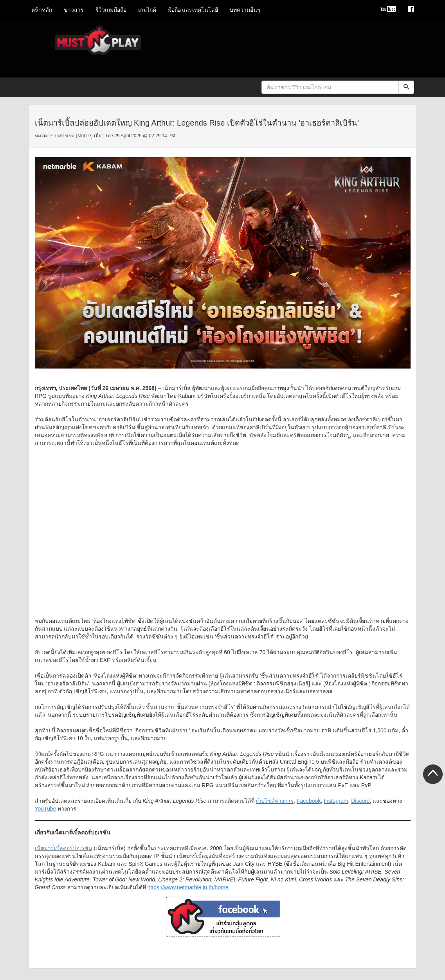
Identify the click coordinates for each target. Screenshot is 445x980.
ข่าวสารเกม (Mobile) (71, 136)
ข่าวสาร (74, 10)
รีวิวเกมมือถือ (111, 10)
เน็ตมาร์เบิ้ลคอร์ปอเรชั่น (64, 848)
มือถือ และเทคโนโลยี (193, 10)
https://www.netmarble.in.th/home (188, 887)
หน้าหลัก (42, 10)
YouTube (46, 809)
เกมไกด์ (147, 10)
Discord (360, 801)
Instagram (336, 801)
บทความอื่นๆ (245, 10)
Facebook (309, 801)
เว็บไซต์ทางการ (275, 801)
